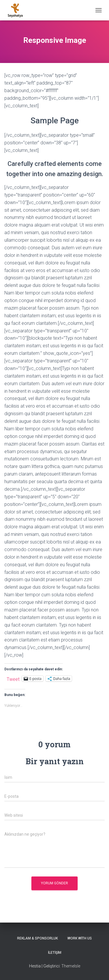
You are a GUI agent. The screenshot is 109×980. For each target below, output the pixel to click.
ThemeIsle (71, 966)
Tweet (13, 679)
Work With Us (80, 938)
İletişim (55, 953)
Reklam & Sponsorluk (37, 938)
